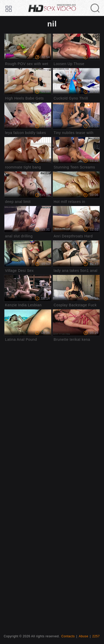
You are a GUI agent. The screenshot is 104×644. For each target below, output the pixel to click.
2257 (96, 636)
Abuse (84, 636)
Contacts (68, 636)
